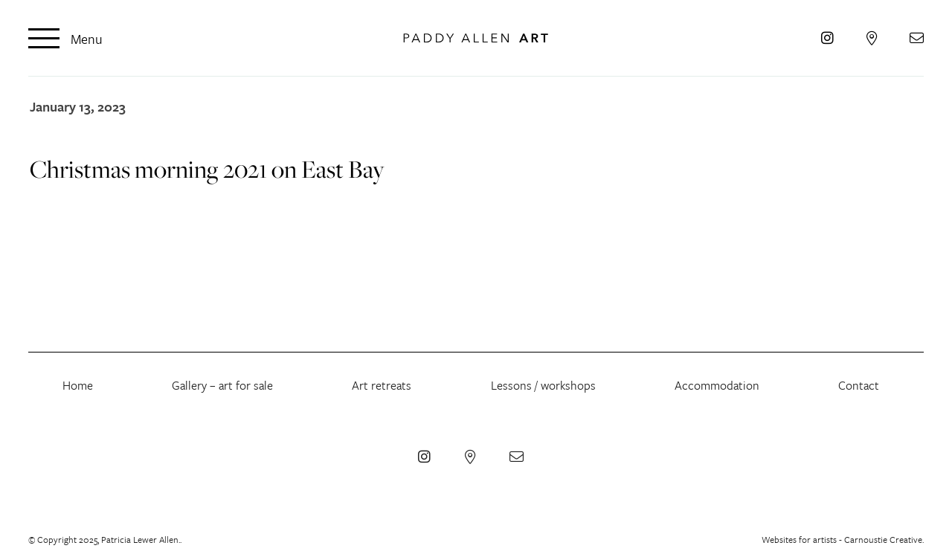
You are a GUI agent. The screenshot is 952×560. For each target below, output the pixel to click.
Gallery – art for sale (222, 385)
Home (78, 385)
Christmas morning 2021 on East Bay (207, 169)
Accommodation (717, 385)
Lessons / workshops (543, 385)
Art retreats (382, 385)
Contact (859, 385)
